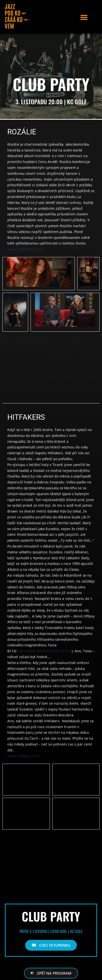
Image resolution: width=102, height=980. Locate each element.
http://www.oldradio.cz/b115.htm (44, 651)
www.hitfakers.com (23, 756)
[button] (84, 17)
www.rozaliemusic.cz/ (25, 249)
